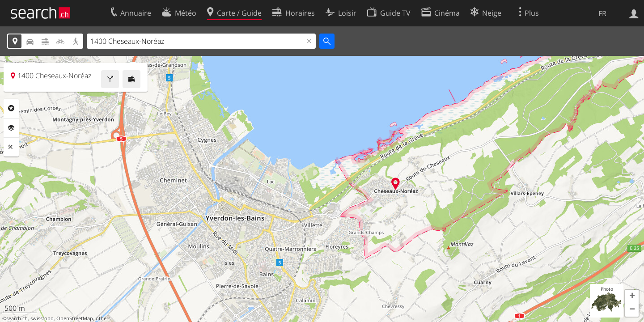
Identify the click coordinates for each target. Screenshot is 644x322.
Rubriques (11, 108)
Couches (11, 128)
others (103, 318)
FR (602, 13)
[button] (632, 297)
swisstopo (42, 318)
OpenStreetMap (75, 318)
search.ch (17, 318)
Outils (11, 147)
